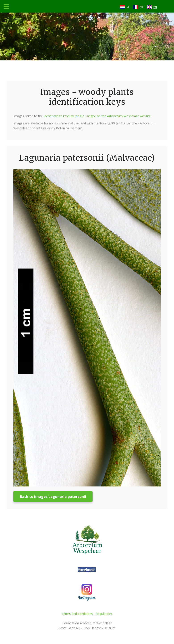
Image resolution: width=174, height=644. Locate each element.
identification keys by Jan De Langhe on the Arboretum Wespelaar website (97, 116)
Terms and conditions (77, 614)
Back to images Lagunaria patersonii (53, 497)
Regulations (104, 614)
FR (142, 7)
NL (128, 7)
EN (155, 7)
